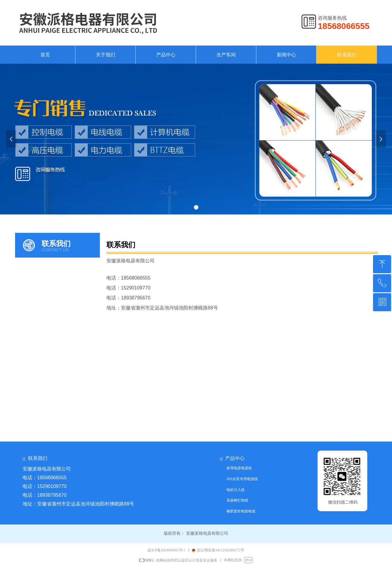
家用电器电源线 (239, 468)
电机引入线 (236, 490)
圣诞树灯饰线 (237, 500)
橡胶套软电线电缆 (241, 511)
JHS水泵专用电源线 (242, 479)
